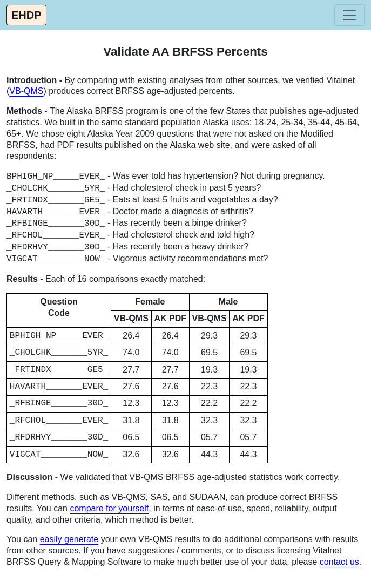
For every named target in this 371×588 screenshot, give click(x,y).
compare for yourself (109, 508)
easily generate (69, 539)
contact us (339, 562)
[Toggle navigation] (349, 15)
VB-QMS (26, 91)
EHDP (26, 15)
